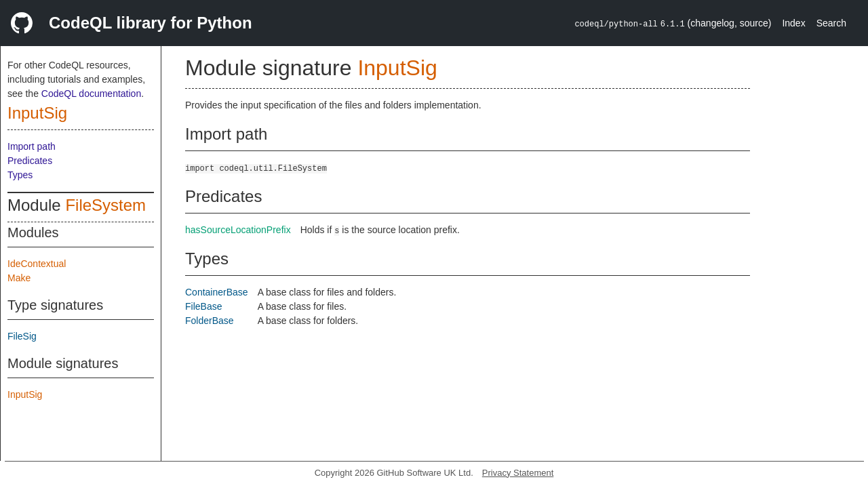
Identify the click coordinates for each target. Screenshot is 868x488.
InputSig (37, 113)
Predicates (30, 161)
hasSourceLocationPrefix (238, 230)
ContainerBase (217, 292)
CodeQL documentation (91, 94)
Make (19, 278)
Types (20, 175)
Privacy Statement (518, 473)
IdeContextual (37, 264)
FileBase (203, 306)
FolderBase (210, 321)
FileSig (22, 336)
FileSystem (105, 205)
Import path (32, 146)
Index (793, 23)
